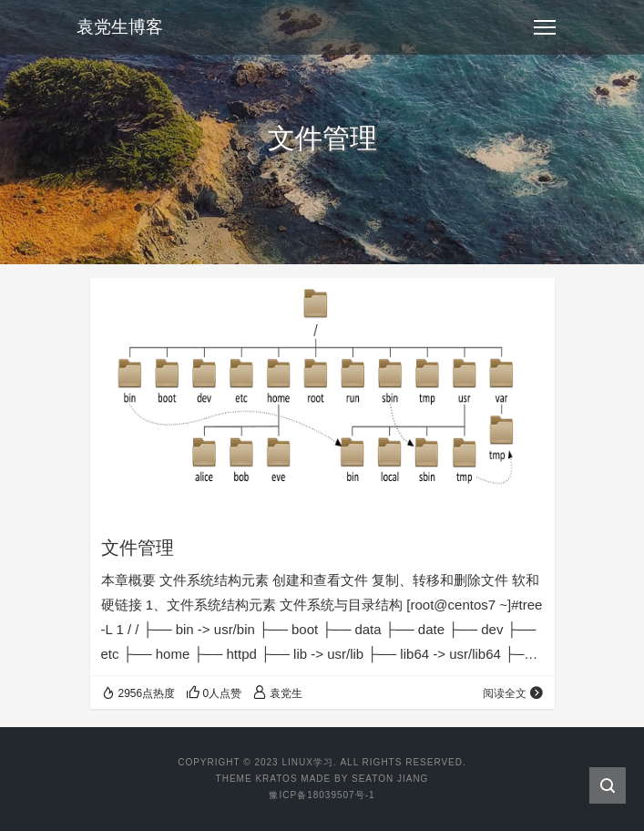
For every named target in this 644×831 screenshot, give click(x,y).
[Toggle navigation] (545, 27)
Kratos (276, 779)
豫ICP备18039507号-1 (322, 795)
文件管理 (138, 548)
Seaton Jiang (390, 779)
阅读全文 (513, 693)
